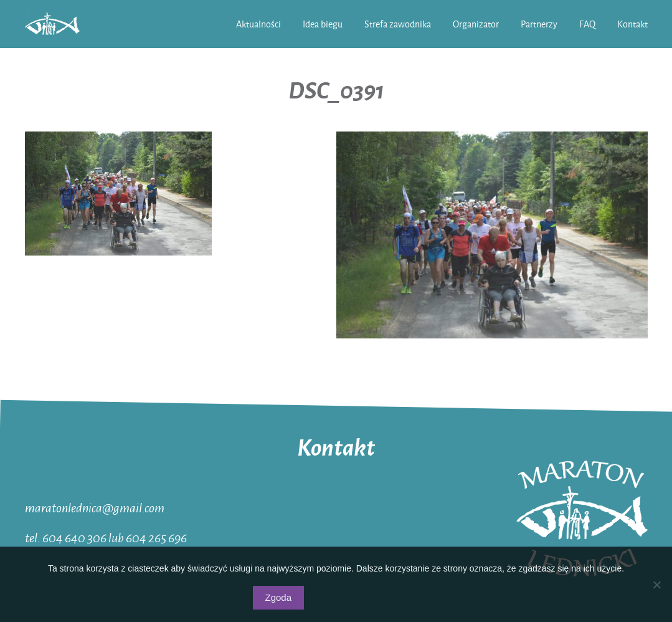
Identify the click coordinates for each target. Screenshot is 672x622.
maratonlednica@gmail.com (95, 507)
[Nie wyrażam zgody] (656, 585)
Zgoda (279, 597)
